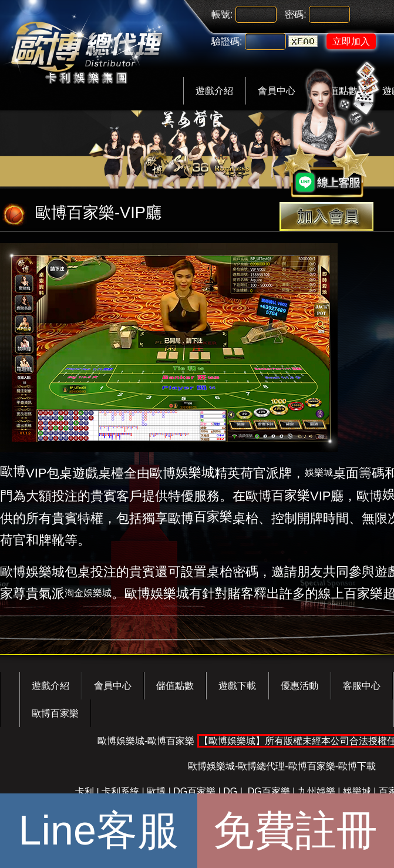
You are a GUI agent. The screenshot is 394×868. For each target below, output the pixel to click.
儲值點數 (175, 686)
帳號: (222, 14)
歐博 (13, 471)
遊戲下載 (237, 686)
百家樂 (291, 495)
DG (230, 791)
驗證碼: (227, 41)
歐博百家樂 (55, 713)
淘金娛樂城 (88, 593)
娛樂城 (195, 472)
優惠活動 (299, 686)
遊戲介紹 (214, 91)
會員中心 (113, 686)
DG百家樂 (194, 791)
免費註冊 (295, 830)
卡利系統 (120, 791)
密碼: (295, 14)
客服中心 (362, 686)
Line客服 (99, 830)
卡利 (85, 791)
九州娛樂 (316, 791)
